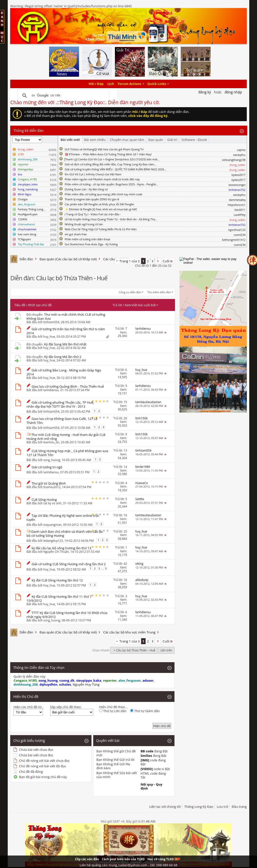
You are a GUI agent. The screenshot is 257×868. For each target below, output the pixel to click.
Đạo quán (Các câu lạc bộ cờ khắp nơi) (68, 259)
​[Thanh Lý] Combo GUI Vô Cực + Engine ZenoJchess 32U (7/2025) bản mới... (112, 159)
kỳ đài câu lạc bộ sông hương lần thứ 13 (61, 548)
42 (125, 564)
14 (125, 467)
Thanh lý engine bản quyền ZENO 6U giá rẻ (92, 199)
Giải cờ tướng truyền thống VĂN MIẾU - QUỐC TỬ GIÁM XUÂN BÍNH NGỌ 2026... (116, 169)
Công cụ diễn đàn (130, 292)
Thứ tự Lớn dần (113, 711)
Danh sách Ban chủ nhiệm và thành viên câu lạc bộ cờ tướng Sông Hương (65, 534)
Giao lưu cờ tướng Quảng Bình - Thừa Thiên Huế (68, 386)
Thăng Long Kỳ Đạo (199, 807)
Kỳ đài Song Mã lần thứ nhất (65, 344)
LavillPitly (239, 215)
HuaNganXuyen (28, 214)
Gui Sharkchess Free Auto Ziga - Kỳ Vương (91, 244)
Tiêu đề (20, 305)
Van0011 (240, 210)
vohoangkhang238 (234, 160)
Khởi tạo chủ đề (40, 305)
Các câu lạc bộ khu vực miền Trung (129, 632)
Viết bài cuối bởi (145, 305)
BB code (147, 751)
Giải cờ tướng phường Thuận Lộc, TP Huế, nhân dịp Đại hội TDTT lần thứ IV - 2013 (60, 404)
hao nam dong (27, 234)
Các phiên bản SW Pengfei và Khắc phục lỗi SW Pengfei (100, 204)
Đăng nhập (233, 92)
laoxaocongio (237, 185)
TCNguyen (24, 239)
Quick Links (157, 84)
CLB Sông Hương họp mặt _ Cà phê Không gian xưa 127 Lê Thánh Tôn (67, 453)
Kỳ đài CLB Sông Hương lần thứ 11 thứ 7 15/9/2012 (59, 598)
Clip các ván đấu (87, 859)
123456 (22, 219)
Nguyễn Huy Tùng (86, 684)
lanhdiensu (51, 390)
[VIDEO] (147, 769)
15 (125, 402)
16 (125, 515)
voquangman (52, 525)
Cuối (168, 261)
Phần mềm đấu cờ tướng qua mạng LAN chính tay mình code (104, 194)
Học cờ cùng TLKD (164, 859)
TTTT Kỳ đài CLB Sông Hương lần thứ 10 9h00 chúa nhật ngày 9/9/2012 (67, 615)
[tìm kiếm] (63, 96)
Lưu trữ (222, 807)
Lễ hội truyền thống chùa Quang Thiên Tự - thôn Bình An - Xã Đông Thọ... (111, 219)
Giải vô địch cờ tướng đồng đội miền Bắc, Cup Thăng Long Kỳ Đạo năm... (111, 164)
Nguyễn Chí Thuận (56, 552)
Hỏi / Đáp (96, 84)
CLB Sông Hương (44, 500)
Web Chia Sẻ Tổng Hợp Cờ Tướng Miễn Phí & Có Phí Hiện (101, 229)
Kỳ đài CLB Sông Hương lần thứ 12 (57, 580)
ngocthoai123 (237, 230)
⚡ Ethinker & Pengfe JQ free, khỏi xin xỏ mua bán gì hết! (101, 209)
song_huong (52, 460)
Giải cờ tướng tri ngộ (47, 467)
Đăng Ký (205, 92)
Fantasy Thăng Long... (31, 209)
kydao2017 (239, 175)
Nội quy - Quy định (151, 786)
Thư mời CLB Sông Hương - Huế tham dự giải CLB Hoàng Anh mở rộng (66, 437)
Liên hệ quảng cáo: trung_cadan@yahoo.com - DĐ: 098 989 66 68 (129, 865)
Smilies (146, 756)
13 (125, 450)
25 (125, 531)
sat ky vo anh (52, 503)
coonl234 (240, 235)
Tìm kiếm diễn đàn (159, 292)
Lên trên (166, 650)
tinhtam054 (51, 322)
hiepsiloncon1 (237, 205)
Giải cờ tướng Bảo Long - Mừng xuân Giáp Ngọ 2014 (64, 372)
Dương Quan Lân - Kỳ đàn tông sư (86, 189)
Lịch (111, 84)
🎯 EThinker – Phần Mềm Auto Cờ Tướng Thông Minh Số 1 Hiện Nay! (108, 154)
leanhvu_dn (51, 442)
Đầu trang (239, 807)
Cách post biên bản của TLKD (123, 859)
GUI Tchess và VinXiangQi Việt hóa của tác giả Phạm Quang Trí (104, 149)
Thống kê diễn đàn (29, 131)
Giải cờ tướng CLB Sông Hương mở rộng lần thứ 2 (69, 564)
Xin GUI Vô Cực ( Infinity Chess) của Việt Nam (93, 174)
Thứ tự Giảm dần (145, 711)
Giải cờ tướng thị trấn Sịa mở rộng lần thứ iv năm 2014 (66, 331)
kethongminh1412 (234, 240)
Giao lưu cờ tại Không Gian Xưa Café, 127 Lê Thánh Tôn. (62, 421)
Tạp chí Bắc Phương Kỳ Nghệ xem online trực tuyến (63, 518)
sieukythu (239, 155)
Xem (128, 305)
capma (241, 150)
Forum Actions (130, 84)
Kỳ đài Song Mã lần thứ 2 (63, 357)
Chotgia (23, 199)
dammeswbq (237, 200)
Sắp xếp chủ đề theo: (66, 707)
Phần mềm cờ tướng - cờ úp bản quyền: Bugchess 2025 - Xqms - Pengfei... (112, 184)
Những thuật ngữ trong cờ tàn (84, 224)
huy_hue (49, 337)
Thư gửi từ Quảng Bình (49, 483)
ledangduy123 (53, 540)
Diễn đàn (26, 259)
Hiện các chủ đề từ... (29, 707)
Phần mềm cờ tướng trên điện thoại (88, 239)
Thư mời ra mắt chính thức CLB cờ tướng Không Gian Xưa (66, 316)
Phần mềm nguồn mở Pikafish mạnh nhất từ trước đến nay (102, 179)
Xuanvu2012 (52, 487)
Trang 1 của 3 (129, 261)
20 (125, 418)
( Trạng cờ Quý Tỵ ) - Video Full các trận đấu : (93, 214)
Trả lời (117, 305)
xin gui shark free (76, 234)
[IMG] (145, 760)
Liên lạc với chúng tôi (165, 807)
